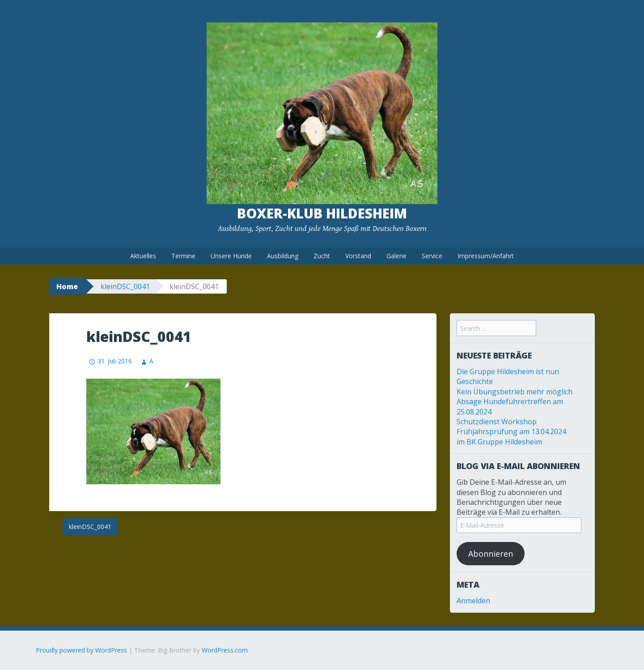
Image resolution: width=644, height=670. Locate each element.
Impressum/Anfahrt (486, 256)
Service (432, 256)
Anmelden (473, 601)
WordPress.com (225, 650)
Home (67, 286)
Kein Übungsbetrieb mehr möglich (515, 392)
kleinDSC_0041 (125, 286)
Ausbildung (283, 256)
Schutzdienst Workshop (497, 422)
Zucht (322, 256)
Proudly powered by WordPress (81, 650)
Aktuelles (143, 256)
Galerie (396, 256)
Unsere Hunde (231, 256)
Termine (183, 256)
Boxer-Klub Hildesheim (322, 213)
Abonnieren (491, 554)
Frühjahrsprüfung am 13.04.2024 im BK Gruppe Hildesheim (511, 436)
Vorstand (358, 256)
